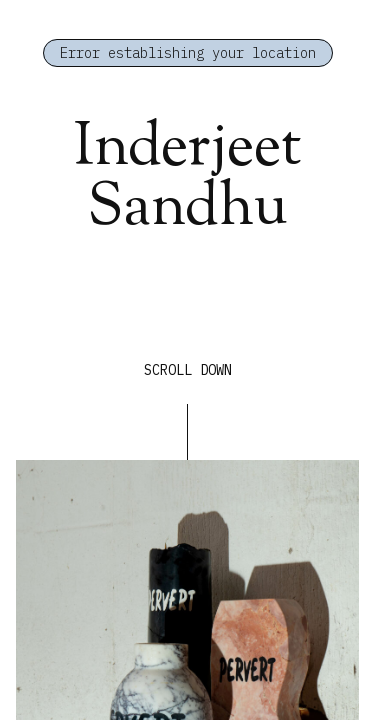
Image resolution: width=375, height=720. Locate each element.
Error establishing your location (188, 53)
